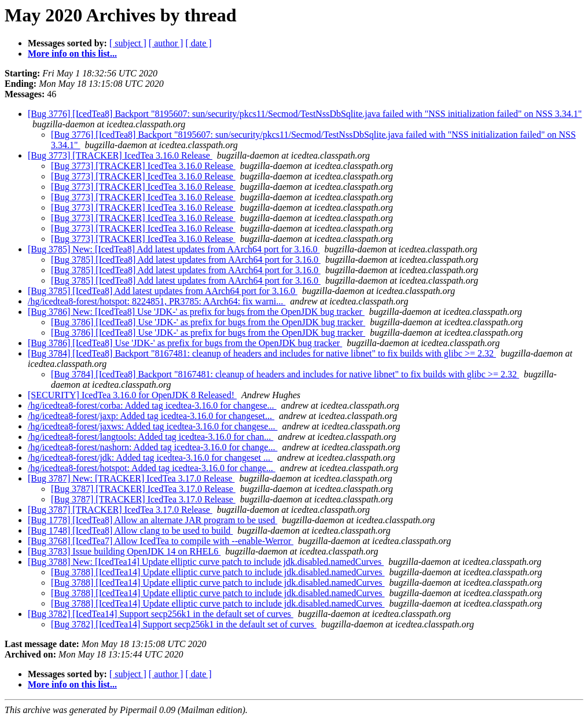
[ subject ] (128, 43)
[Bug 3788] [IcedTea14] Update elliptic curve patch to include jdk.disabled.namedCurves (218, 572)
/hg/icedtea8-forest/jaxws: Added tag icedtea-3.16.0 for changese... (152, 426)
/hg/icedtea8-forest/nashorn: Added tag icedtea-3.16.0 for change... (152, 447)
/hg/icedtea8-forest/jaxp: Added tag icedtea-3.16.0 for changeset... (151, 416)
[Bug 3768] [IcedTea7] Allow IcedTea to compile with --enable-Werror (161, 541)
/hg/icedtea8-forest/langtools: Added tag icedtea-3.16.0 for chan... (150, 437)
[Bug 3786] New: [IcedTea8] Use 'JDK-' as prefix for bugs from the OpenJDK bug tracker (196, 312)
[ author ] (166, 43)
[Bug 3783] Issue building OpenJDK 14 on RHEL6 (124, 551)
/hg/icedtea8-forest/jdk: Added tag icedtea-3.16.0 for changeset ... (150, 458)
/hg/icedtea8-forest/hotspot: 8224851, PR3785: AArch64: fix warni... (157, 301)
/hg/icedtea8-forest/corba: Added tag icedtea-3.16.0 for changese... (152, 405)
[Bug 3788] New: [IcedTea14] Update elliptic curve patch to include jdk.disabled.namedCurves (206, 562)
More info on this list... (72, 54)
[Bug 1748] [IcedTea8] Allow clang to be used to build (130, 530)
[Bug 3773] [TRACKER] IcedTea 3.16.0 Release (120, 155)
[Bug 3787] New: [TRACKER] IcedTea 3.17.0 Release (131, 478)
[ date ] (198, 43)
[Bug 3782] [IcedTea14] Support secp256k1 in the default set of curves (161, 614)
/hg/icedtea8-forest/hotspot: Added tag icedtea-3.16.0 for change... (152, 468)
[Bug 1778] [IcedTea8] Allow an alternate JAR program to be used (152, 520)
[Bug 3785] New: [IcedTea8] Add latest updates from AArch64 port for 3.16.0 (174, 249)
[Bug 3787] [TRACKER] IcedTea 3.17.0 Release (143, 489)
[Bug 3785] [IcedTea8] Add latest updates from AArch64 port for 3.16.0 (186, 260)
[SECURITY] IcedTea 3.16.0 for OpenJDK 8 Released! (132, 395)
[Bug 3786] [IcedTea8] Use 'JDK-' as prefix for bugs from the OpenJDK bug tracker (208, 322)
